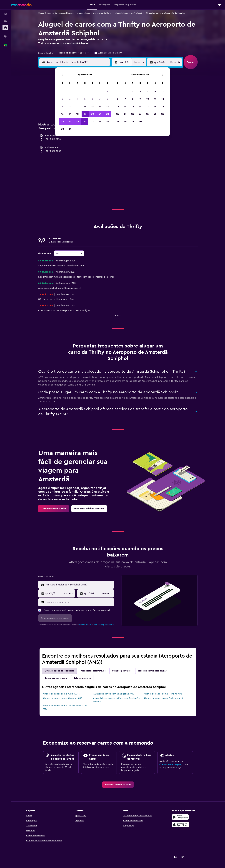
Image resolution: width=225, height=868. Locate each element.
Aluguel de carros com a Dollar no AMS (163, 698)
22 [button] (107, 114)
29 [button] (107, 121)
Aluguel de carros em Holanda (60, 13)
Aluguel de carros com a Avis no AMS (61, 694)
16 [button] (62, 114)
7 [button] (100, 99)
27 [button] (92, 121)
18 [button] (77, 114)
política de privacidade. (104, 625)
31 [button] (70, 129)
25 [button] (77, 121)
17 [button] (70, 114)
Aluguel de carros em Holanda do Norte (94, 13)
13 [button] (92, 106)
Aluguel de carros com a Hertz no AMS (163, 694)
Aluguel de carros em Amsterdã (129, 13)
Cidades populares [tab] (122, 671)
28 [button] (100, 121)
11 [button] (77, 106)
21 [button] (100, 114)
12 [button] (85, 106)
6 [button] (92, 99)
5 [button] (85, 99)
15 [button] (107, 106)
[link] (54, 509)
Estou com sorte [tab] (82, 678)
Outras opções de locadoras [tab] (59, 671)
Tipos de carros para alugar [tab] (152, 671)
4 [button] (77, 99)
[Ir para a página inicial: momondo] (21, 5)
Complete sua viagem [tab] (56, 678)
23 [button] (62, 121)
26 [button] (85, 121)
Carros (41, 13)
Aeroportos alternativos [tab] (93, 671)
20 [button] (92, 114)
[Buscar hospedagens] (5, 21)
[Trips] (5, 36)
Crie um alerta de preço (171, 764)
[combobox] (46, 53)
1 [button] (107, 91)
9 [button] (62, 106)
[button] (5, 5)
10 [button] (70, 106)
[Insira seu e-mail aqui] (79, 602)
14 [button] (100, 106)
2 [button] (62, 99)
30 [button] (62, 129)
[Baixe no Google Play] (180, 817)
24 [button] (70, 121)
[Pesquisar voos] (5, 14)
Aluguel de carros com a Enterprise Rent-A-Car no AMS (116, 700)
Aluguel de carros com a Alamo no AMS (62, 698)
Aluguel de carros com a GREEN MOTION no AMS (65, 707)
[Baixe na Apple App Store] (180, 825)
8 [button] (107, 99)
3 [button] (70, 99)
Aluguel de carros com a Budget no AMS (114, 694)
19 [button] (85, 114)
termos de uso (85, 625)
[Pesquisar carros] (5, 28)
